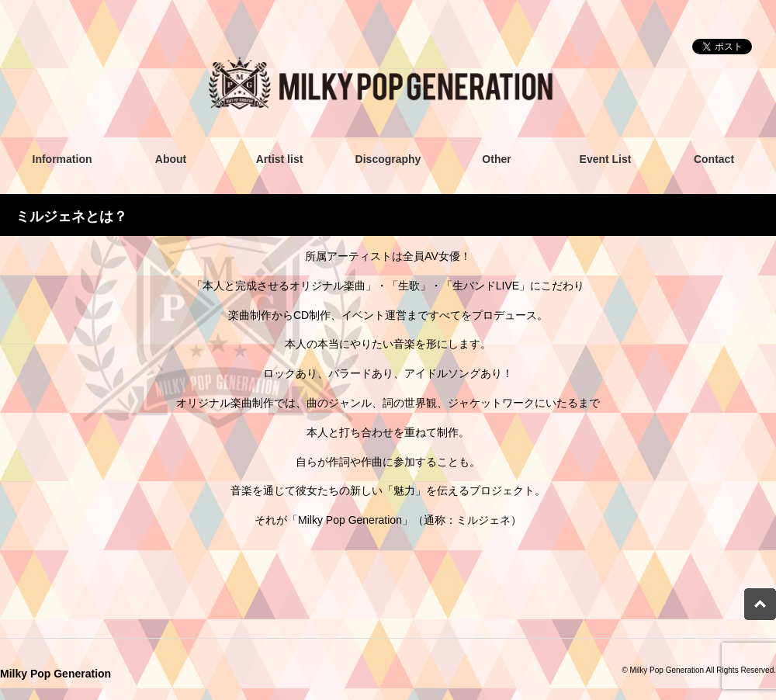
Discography (388, 159)
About (171, 159)
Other (496, 159)
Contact (714, 159)
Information (62, 159)
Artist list (280, 159)
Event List (606, 159)
